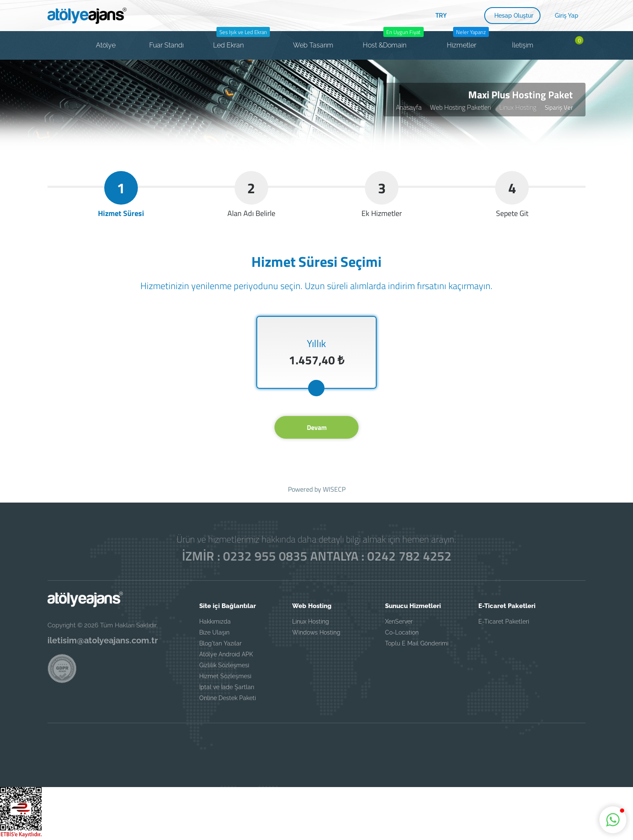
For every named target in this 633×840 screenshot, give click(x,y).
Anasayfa (409, 107)
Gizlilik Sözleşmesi (224, 665)
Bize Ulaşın (214, 632)
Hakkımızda (215, 621)
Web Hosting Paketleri (460, 107)
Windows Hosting (316, 632)
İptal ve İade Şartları (227, 687)
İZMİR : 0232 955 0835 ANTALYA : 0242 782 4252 (316, 556)
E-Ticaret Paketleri (504, 621)
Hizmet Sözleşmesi (225, 676)
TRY (441, 15)
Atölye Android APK (226, 654)
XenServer (399, 621)
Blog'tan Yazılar (220, 643)
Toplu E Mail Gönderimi (417, 643)
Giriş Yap (567, 16)
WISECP (334, 489)
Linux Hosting (518, 107)
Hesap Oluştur (514, 16)
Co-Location (402, 632)
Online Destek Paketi (228, 698)
